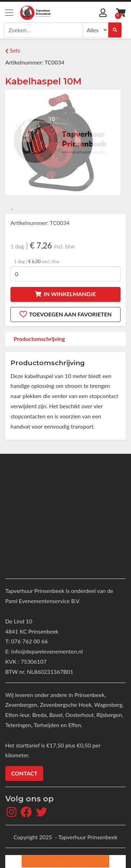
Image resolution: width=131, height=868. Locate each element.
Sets (13, 50)
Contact (24, 773)
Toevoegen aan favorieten (66, 314)
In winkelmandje (65, 294)
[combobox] (43, 30)
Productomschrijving (39, 339)
